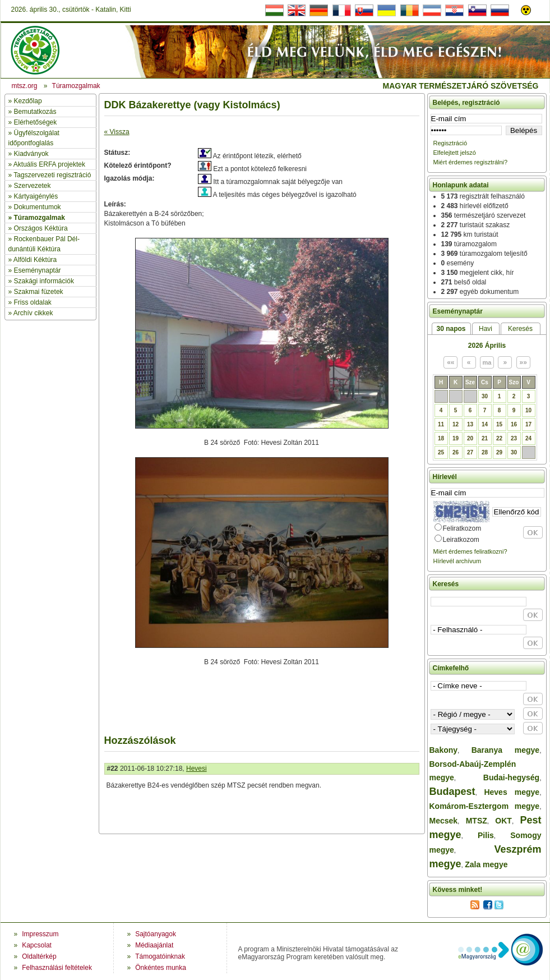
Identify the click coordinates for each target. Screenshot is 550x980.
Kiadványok (31, 154)
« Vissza (117, 132)
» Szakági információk (41, 281)
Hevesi (197, 769)
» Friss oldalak (30, 302)
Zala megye (486, 864)
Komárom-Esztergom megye (485, 806)
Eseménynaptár (38, 270)
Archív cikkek (33, 313)
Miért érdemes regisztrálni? (471, 162)
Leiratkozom (461, 540)
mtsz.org (25, 86)
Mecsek (444, 821)
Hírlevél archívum (457, 561)
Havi (486, 329)
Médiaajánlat (154, 945)
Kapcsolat (37, 945)
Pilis (486, 835)
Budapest (452, 792)
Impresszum (40, 934)
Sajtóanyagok (156, 934)
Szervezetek (33, 186)
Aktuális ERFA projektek (49, 164)
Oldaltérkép (39, 956)
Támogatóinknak (160, 956)
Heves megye (512, 792)
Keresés (520, 329)
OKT (503, 821)
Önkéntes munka (161, 968)
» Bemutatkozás (33, 112)
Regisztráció (450, 143)
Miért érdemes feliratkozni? (470, 551)
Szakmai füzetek (39, 292)
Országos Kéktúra (41, 228)
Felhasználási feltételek (57, 968)
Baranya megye (505, 750)
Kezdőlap (28, 101)
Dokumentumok (38, 207)
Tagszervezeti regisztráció (52, 175)
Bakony (444, 750)
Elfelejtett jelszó (455, 153)
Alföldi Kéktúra (35, 260)
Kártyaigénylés (36, 196)
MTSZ (477, 821)
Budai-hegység (511, 777)
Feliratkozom (462, 528)
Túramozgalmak (40, 218)
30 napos (451, 329)
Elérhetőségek (36, 122)
